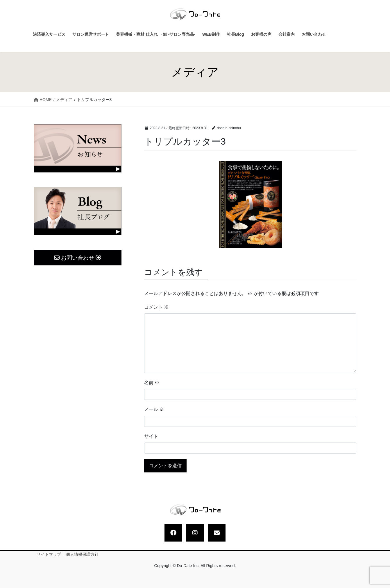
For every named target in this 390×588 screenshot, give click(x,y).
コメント (156, 307)
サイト (151, 436)
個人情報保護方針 (82, 554)
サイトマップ (49, 554)
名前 (152, 383)
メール (154, 409)
